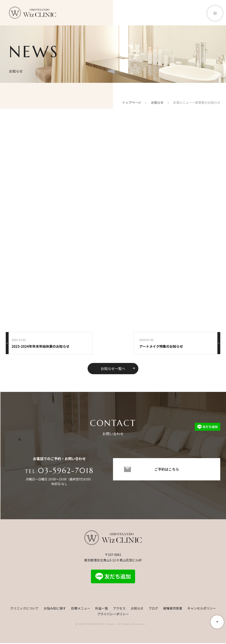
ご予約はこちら (167, 473)
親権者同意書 (173, 609)
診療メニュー (81, 609)
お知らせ (137, 609)
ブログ (153, 609)
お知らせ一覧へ (118, 369)
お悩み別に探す (55, 609)
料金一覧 (102, 609)
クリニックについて (24, 609)
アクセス (119, 609)
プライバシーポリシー (113, 615)
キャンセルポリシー (202, 609)
